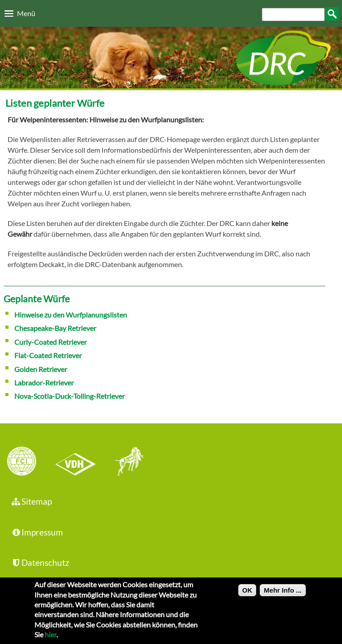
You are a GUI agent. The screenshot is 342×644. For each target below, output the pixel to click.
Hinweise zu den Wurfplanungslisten (71, 315)
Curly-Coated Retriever (51, 342)
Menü (26, 13)
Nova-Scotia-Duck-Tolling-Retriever (70, 396)
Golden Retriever (41, 369)
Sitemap (32, 501)
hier (51, 638)
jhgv (126, 462)
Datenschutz (40, 562)
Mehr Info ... (283, 594)
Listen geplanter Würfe (55, 103)
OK (247, 594)
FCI (30, 462)
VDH (78, 462)
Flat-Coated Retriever (48, 355)
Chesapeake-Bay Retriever (55, 328)
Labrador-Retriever (44, 383)
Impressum (37, 532)
